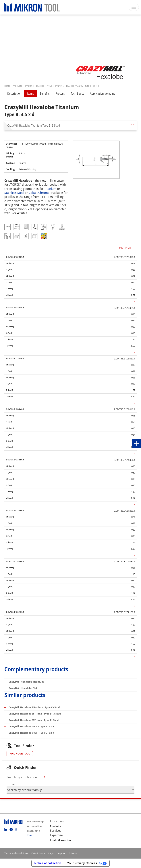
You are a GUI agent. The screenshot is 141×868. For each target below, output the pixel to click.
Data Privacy (38, 853)
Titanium (50, 189)
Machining (33, 831)
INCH (128, 248)
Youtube (12, 829)
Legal (51, 853)
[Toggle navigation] (134, 7)
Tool (30, 835)
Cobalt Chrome (39, 193)
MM (121, 248)
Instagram (17, 829)
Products (55, 826)
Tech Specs (77, 94)
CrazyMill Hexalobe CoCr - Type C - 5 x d (31, 733)
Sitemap (74, 853)
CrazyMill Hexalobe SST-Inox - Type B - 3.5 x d (35, 714)
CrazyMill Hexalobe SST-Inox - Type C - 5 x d (34, 720)
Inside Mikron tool (61, 840)
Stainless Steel (14, 193)
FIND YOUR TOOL (20, 754)
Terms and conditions (16, 853)
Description (14, 94)
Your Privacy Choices (82, 863)
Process (60, 94)
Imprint (62, 853)
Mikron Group (35, 822)
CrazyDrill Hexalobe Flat (23, 688)
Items (31, 94)
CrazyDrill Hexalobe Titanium (26, 682)
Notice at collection (48, 863)
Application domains (103, 94)
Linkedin (7, 829)
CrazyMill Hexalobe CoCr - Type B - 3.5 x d (32, 726)
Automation (34, 826)
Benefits (45, 94)
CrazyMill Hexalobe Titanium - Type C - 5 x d (34, 707)
